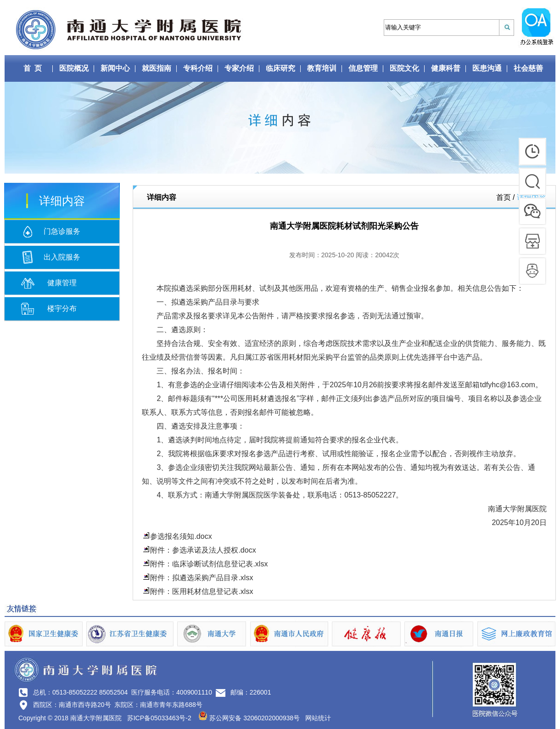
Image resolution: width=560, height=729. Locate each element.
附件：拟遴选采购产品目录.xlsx (202, 578)
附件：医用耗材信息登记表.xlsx (202, 591)
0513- (354, 495)
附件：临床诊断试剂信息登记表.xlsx (209, 564)
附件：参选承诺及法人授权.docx (203, 550)
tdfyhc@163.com (508, 385)
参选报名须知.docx (181, 536)
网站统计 (318, 718)
